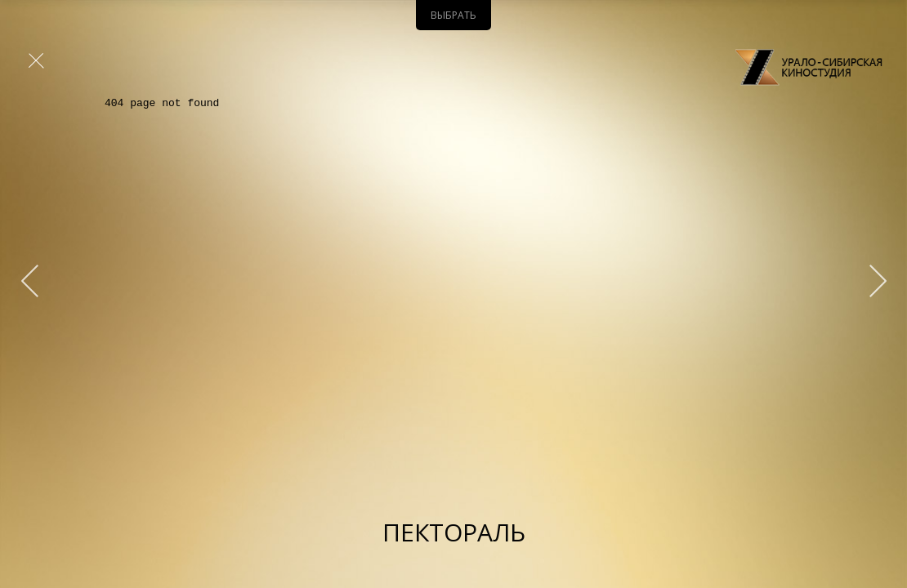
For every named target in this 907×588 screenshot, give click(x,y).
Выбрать (453, 15)
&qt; (870, 281)
